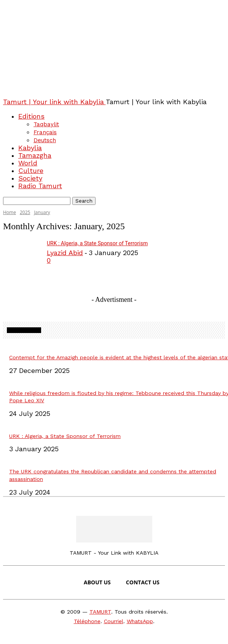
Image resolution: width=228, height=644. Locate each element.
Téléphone (87, 621)
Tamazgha (35, 155)
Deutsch (45, 140)
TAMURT (100, 612)
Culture (31, 171)
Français (45, 132)
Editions (31, 116)
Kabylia (30, 148)
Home (10, 212)
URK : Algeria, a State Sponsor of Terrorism (97, 243)
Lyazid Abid (65, 253)
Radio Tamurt (40, 186)
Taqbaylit (46, 124)
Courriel (114, 621)
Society (30, 178)
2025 (25, 212)
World (28, 163)
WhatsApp (140, 621)
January (42, 212)
